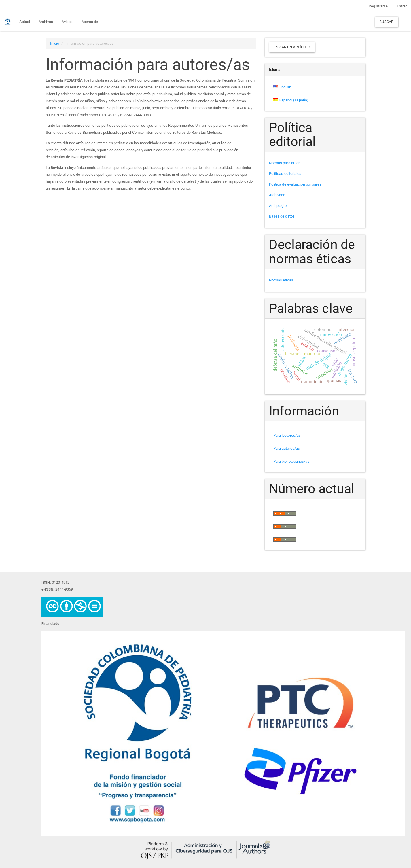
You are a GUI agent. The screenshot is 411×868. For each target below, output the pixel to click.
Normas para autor (284, 163)
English (285, 87)
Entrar (402, 6)
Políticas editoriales (285, 174)
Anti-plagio (278, 206)
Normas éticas (281, 280)
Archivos (46, 22)
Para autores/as (287, 448)
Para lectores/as (287, 435)
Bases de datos (282, 216)
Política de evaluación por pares (295, 184)
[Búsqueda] (345, 22)
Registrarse (378, 6)
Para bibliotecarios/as (291, 461)
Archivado (277, 195)
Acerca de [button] (92, 22)
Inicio (55, 43)
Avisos (67, 22)
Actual (25, 22)
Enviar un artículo (292, 47)
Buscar (386, 22)
